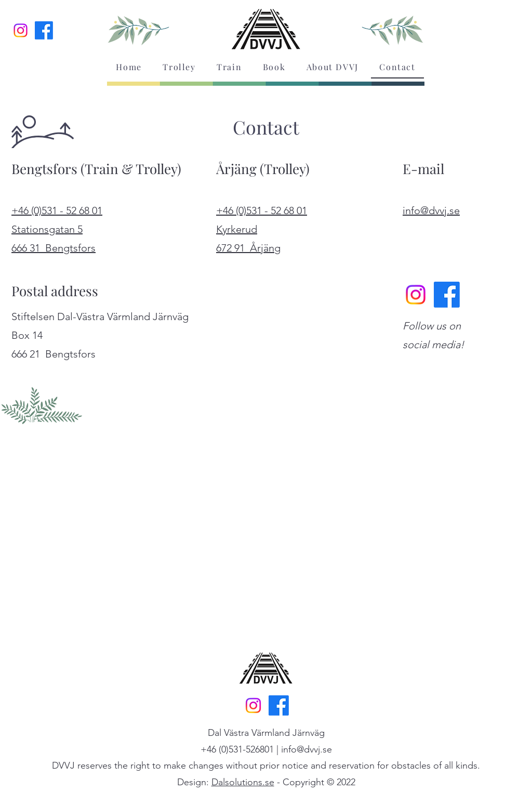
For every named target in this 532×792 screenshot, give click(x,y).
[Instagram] (21, 30)
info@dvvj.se (307, 749)
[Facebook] (44, 30)
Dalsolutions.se (243, 782)
